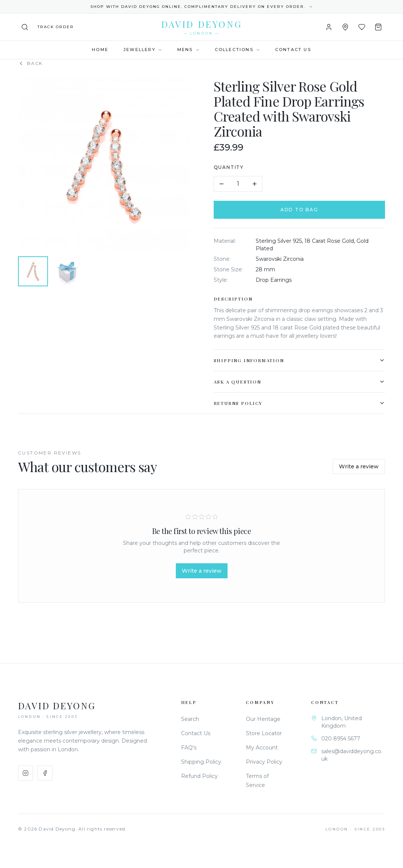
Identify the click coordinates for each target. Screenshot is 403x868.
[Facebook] (45, 773)
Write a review (359, 466)
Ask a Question (301, 382)
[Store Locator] (345, 27)
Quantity (230, 167)
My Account (262, 748)
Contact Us (293, 50)
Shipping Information (301, 360)
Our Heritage (263, 719)
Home (100, 50)
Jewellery (143, 50)
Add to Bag (301, 210)
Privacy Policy (264, 762)
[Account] (329, 27)
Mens (189, 50)
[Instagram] (25, 773)
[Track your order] (56, 27)
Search (190, 719)
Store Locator (264, 733)
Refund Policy (199, 776)
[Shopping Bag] (378, 27)
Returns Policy (301, 403)
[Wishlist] (362, 27)
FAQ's (189, 748)
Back (30, 63)
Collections (237, 50)
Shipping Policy (201, 762)
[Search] (25, 27)
